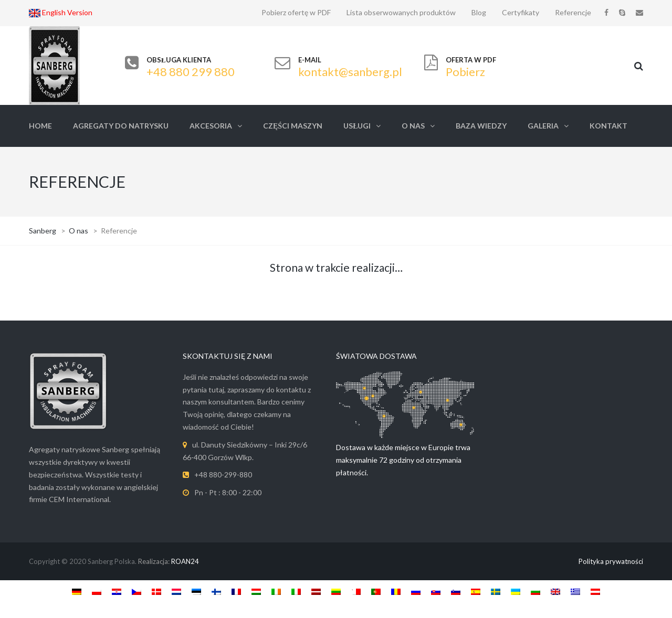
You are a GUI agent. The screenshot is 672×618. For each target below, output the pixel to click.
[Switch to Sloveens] (456, 591)
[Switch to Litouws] (336, 591)
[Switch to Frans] (236, 591)
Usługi (357, 126)
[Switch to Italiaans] (296, 591)
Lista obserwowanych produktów (401, 12)
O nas (413, 126)
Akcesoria (211, 126)
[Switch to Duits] (77, 591)
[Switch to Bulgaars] (535, 591)
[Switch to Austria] (595, 591)
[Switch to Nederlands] (176, 591)
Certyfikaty (521, 12)
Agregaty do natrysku (121, 126)
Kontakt (608, 126)
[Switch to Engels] (555, 591)
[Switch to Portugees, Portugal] (376, 591)
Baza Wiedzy (481, 126)
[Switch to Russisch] (416, 591)
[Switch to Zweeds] (496, 591)
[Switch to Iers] (276, 591)
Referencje (573, 12)
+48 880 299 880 (191, 72)
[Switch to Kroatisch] (117, 591)
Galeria (543, 126)
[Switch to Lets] (316, 591)
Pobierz (465, 72)
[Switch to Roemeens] (396, 591)
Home (40, 126)
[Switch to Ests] (196, 591)
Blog (479, 12)
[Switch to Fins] (216, 591)
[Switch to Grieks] (575, 591)
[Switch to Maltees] (356, 591)
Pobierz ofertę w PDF (296, 12)
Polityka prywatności (611, 561)
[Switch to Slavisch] (436, 591)
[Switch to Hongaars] (256, 591)
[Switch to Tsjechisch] (136, 591)
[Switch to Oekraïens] (516, 591)
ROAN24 (185, 561)
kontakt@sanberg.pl (350, 72)
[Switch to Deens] (156, 591)
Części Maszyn (293, 126)
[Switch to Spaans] (476, 591)
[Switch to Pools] (97, 591)
